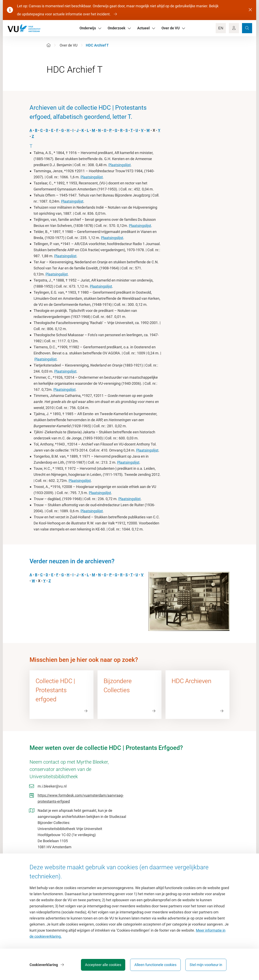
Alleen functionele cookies (155, 965)
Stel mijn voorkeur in (206, 965)
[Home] (49, 45)
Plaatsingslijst (120, 165)
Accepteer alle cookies (103, 965)
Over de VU (69, 45)
